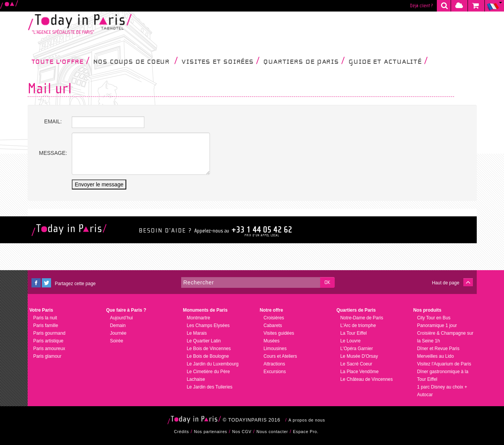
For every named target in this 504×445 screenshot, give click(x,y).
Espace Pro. (306, 432)
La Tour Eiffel (354, 333)
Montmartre (199, 318)
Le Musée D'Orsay (359, 356)
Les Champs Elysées (208, 325)
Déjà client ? (421, 6)
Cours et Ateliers (280, 356)
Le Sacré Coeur (356, 364)
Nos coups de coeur (136, 61)
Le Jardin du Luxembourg (213, 364)
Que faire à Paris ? (126, 310)
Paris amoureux (49, 349)
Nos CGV (242, 432)
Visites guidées (279, 333)
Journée (118, 333)
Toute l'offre (61, 61)
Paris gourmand (50, 333)
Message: (53, 153)
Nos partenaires (211, 432)
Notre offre (272, 310)
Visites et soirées (221, 61)
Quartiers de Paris (304, 61)
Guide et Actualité (388, 61)
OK (327, 282)
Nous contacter (272, 432)
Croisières (274, 318)
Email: (53, 121)
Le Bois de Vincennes (209, 349)
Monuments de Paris (205, 310)
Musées (272, 341)
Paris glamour (47, 356)
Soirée (117, 341)
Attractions (274, 364)
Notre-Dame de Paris (362, 318)
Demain (118, 325)
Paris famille (46, 325)
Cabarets (273, 325)
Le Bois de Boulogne (208, 356)
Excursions (275, 372)
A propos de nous (307, 420)
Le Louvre (351, 341)
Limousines (275, 349)
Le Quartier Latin (204, 341)
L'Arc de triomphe (358, 325)
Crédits (181, 432)
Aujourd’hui (122, 318)
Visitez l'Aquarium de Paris (444, 364)
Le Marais (197, 333)
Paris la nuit (45, 318)
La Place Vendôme (360, 372)
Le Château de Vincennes (367, 379)
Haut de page (445, 283)
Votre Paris (41, 310)
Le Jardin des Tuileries (210, 387)
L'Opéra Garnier (357, 349)
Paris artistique (49, 341)
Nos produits (427, 310)
